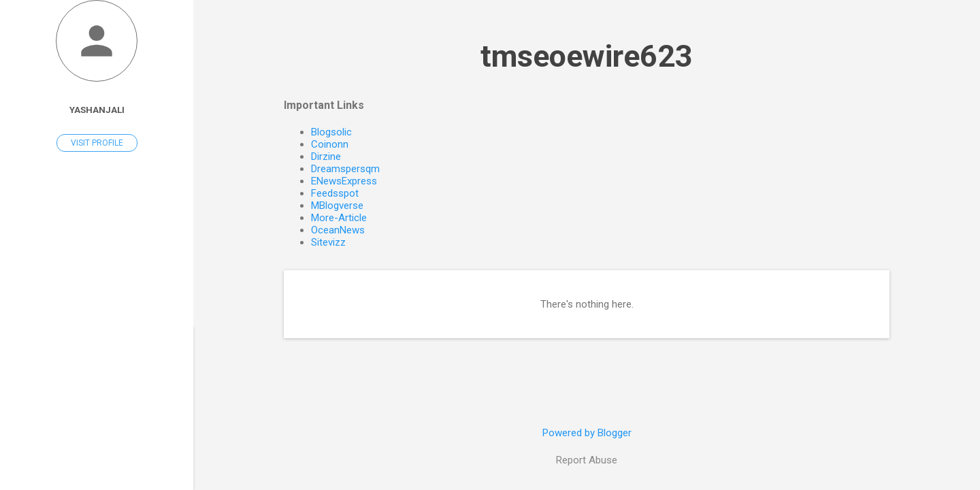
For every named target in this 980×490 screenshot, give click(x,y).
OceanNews (338, 230)
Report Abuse (587, 460)
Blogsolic (331, 132)
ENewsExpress (344, 181)
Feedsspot (335, 193)
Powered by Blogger (587, 433)
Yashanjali (97, 110)
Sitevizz (328, 242)
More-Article (339, 218)
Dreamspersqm (345, 169)
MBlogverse (337, 206)
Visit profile (97, 143)
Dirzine (326, 157)
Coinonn (330, 144)
